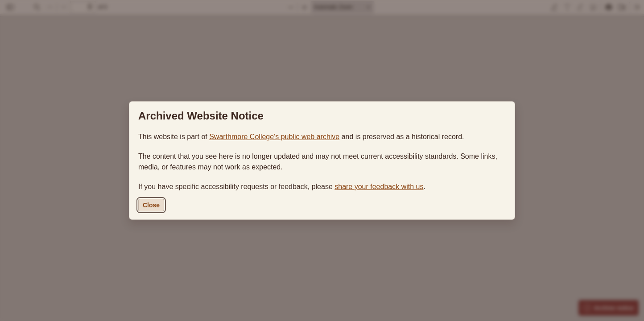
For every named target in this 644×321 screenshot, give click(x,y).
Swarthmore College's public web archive (274, 137)
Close (151, 205)
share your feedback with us (379, 187)
